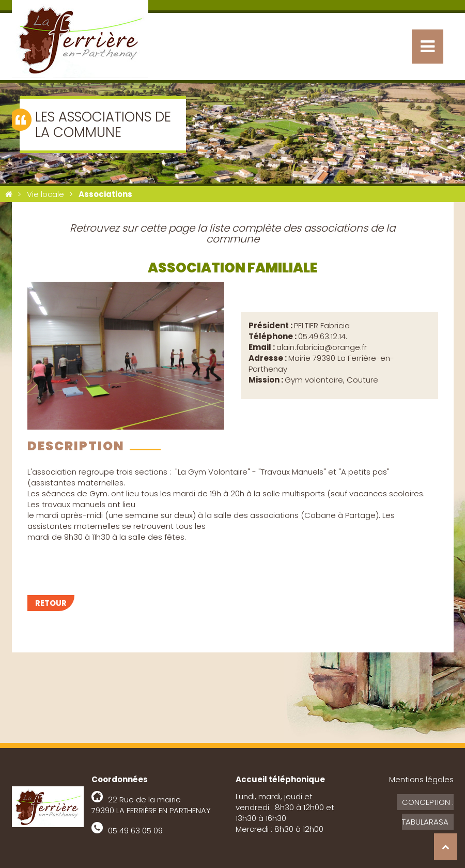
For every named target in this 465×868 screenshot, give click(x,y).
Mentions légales (421, 779)
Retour (51, 603)
